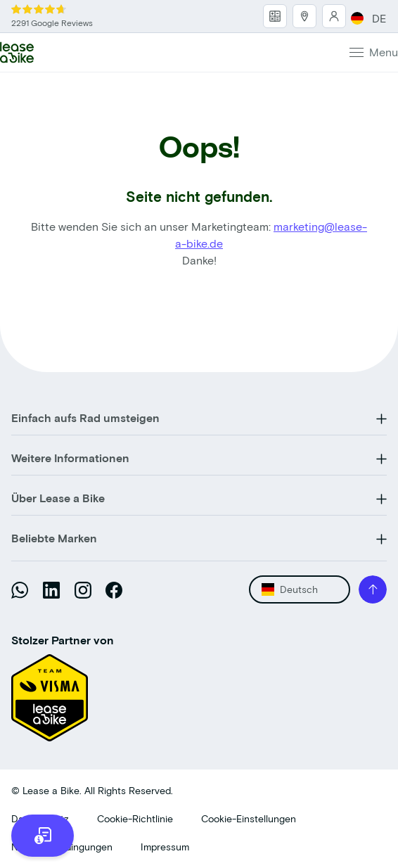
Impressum (165, 847)
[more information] (43, 836)
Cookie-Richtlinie (135, 818)
